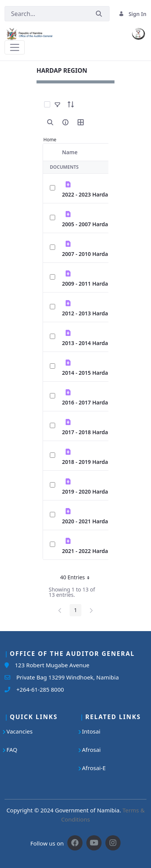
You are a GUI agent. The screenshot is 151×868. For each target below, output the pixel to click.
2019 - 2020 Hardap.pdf (92, 492)
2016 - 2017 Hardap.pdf (92, 402)
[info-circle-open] (65, 122)
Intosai (91, 731)
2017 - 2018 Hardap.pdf (92, 432)
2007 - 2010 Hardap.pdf (92, 254)
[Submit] (99, 14)
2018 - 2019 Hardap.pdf (92, 462)
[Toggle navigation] (15, 47)
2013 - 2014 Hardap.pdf (92, 343)
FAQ (12, 750)
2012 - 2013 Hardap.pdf (92, 313)
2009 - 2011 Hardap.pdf (92, 284)
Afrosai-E (94, 768)
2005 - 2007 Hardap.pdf (92, 224)
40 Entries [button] (78, 579)
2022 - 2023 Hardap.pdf (92, 194)
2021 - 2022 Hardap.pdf (92, 551)
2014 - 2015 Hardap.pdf (92, 373)
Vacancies (20, 731)
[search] (50, 122)
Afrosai (91, 750)
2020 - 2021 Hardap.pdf (92, 521)
